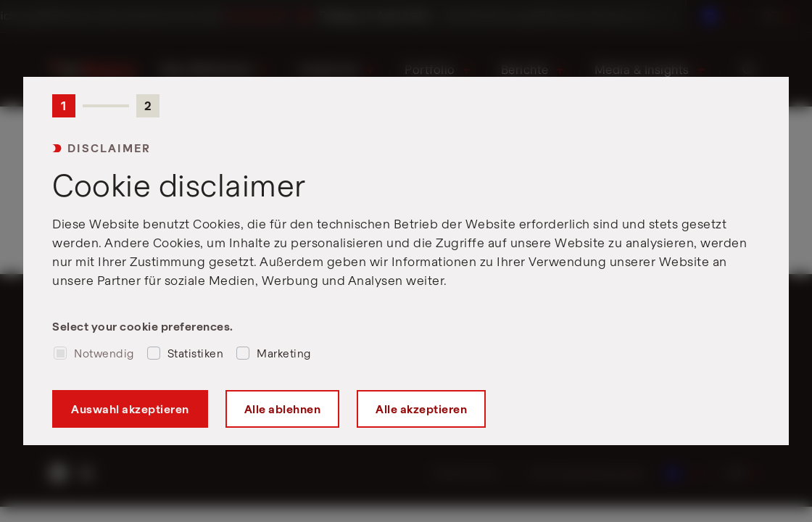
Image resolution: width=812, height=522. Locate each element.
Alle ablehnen (283, 409)
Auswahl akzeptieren (130, 409)
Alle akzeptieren (421, 409)
